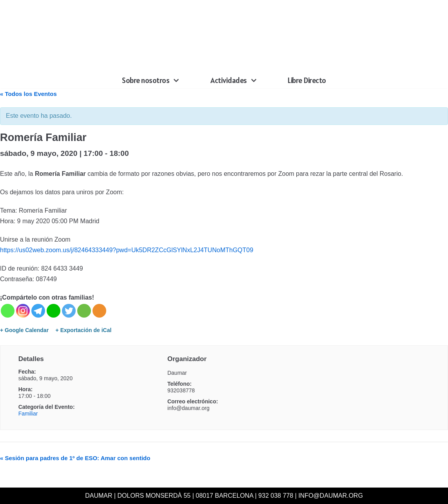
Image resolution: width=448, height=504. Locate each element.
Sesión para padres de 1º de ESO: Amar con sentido (75, 458)
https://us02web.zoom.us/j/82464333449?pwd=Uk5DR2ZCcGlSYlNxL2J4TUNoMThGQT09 (127, 250)
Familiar (28, 414)
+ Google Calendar (24, 330)
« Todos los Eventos (28, 94)
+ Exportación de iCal (84, 330)
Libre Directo (307, 80)
